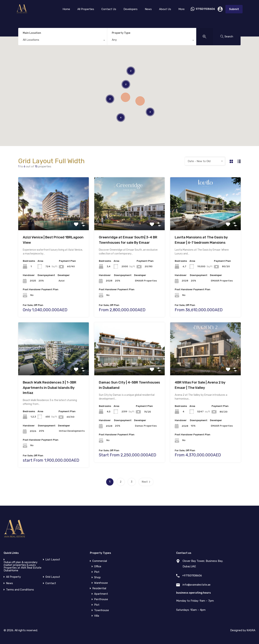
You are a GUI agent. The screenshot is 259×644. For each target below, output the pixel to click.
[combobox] (63, 41)
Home (66, 9)
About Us (165, 9)
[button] (140, 101)
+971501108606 (192, 576)
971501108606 (205, 9)
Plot (97, 572)
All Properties (86, 9)
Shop (97, 577)
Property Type (121, 33)
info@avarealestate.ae (197, 585)
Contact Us (109, 9)
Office (98, 566)
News (148, 9)
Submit (234, 9)
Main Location (32, 33)
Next (146, 482)
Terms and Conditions (20, 590)
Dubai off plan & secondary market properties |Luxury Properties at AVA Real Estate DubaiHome (23, 566)
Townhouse (102, 610)
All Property (13, 577)
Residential (99, 588)
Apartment (101, 594)
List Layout (53, 560)
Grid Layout (53, 577)
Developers (131, 9)
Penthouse (101, 599)
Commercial (100, 561)
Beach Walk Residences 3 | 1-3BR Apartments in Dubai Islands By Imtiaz (50, 388)
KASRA (251, 630)
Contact (51, 583)
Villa (97, 616)
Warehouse (101, 583)
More (181, 9)
